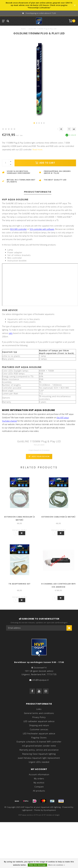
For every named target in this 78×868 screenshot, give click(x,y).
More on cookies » (57, 865)
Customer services (39, 729)
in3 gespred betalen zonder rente (39, 746)
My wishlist (39, 783)
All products (39, 791)
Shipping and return (39, 725)
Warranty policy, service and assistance (39, 750)
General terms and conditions (39, 713)
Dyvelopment (50, 810)
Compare (39, 787)
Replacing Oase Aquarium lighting (39, 754)
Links (39, 709)
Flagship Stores (39, 738)
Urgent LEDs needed (39, 762)
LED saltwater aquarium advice (39, 721)
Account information (39, 774)
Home (23, 29)
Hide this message (37, 865)
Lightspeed (27, 810)
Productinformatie (38, 192)
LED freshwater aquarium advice (39, 734)
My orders (39, 779)
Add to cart (45, 163)
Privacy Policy (39, 717)
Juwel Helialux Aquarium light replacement (39, 758)
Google (57, 815)
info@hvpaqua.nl (40, 680)
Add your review (39, 456)
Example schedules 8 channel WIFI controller (39, 742)
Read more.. (38, 150)
